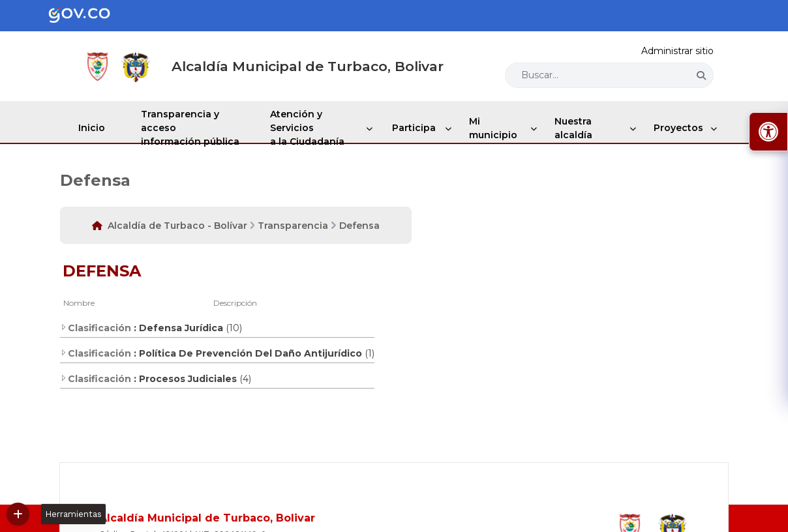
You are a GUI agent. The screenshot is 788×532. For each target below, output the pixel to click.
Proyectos (680, 128)
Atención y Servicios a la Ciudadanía (314, 128)
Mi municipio (494, 128)
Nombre (79, 303)
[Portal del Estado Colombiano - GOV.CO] (90, 16)
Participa (418, 128)
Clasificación (96, 328)
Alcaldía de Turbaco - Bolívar (177, 226)
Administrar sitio (677, 51)
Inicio (93, 128)
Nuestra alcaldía (574, 128)
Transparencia (293, 226)
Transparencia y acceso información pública (195, 128)
